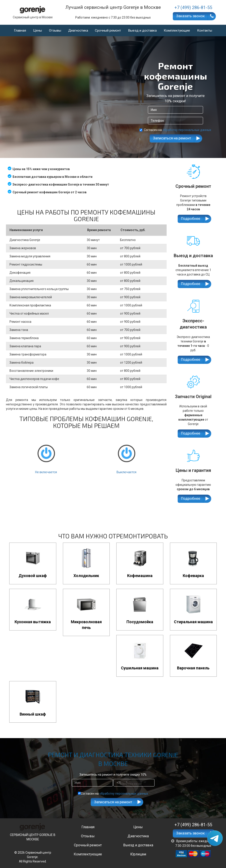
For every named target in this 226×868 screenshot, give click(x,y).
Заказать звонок (190, 16)
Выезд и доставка (142, 30)
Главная (20, 30)
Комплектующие (177, 30)
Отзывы (55, 30)
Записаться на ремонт (172, 138)
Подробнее (191, 218)
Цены (38, 30)
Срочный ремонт (108, 30)
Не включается (46, 455)
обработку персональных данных (187, 130)
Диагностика (78, 30)
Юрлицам (138, 854)
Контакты (205, 30)
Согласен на (175, 130)
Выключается (126, 455)
